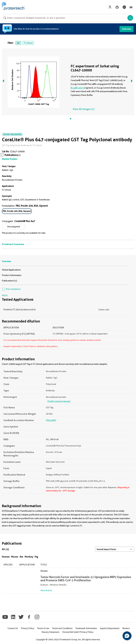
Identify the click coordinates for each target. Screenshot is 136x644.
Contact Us (13, 628)
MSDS (5, 295)
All (18, 43)
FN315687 (51, 420)
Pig (36, 557)
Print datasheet (11, 289)
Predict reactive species (59, 401)
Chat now (126, 29)
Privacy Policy (27, 628)
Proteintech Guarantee (13, 244)
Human (6, 557)
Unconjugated (14, 226)
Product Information (12, 275)
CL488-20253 (78, 88)
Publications (11, 155)
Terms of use (43, 628)
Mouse (15, 557)
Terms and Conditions (62, 628)
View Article (46, 590)
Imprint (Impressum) (110, 628)
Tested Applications (11, 270)
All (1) (5, 549)
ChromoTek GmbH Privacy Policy (78, 632)
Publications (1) (9, 281)
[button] (127, 636)
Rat (21, 557)
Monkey (29, 557)
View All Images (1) (84, 109)
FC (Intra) (28, 43)
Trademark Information (86, 628)
